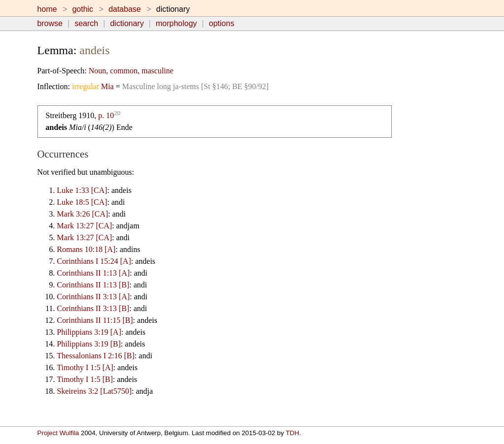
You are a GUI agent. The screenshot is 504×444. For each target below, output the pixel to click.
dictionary (127, 23)
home (47, 9)
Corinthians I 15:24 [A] (94, 261)
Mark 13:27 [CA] (85, 226)
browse (50, 23)
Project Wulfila (58, 433)
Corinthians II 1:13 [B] (93, 285)
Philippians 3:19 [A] (89, 332)
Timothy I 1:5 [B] (85, 379)
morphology (176, 23)
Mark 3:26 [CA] (83, 214)
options (221, 23)
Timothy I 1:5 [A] (85, 367)
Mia (107, 86)
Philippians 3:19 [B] (89, 344)
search (86, 23)
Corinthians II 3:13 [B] (93, 308)
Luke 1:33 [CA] (82, 190)
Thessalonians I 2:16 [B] (96, 356)
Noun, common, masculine (131, 71)
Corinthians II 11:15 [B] (95, 320)
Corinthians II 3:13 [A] (94, 297)
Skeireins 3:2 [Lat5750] (94, 391)
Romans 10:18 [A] (86, 249)
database (125, 9)
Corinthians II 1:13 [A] (94, 273)
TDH (292, 433)
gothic (83, 9)
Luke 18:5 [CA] (82, 202)
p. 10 (106, 115)
